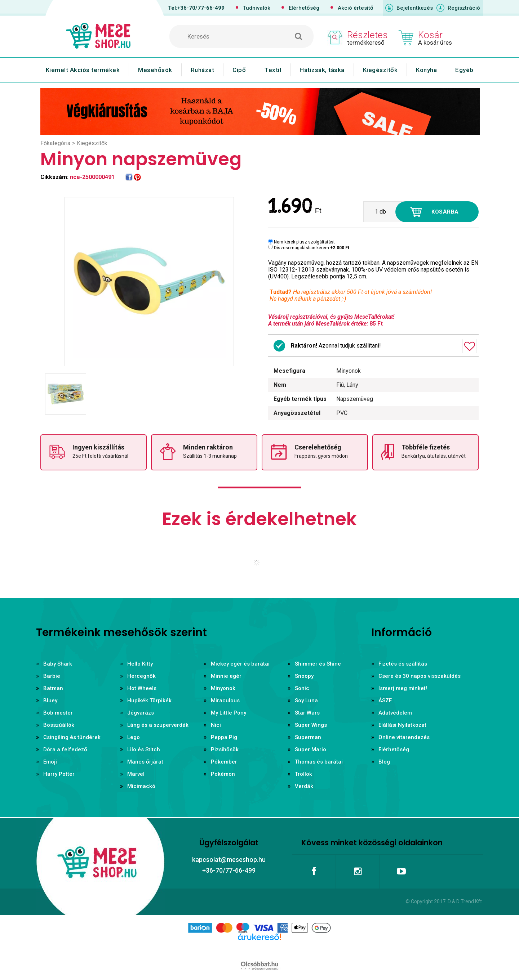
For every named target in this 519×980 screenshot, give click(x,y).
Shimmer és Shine (318, 664)
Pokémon (223, 774)
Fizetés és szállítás (403, 664)
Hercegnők (141, 676)
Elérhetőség (304, 8)
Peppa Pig (224, 737)
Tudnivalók (257, 8)
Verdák (304, 786)
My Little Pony (229, 713)
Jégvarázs (141, 713)
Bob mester (58, 713)
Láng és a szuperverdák (158, 725)
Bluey (50, 701)
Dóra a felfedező (65, 749)
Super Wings (311, 725)
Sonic (302, 688)
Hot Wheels (142, 688)
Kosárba (445, 212)
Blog (384, 762)
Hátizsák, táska (322, 70)
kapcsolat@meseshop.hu (229, 860)
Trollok (303, 774)
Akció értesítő (356, 8)
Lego (134, 737)
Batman (53, 688)
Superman (308, 737)
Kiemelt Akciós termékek (83, 70)
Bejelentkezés (415, 8)
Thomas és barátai (319, 762)
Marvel (136, 774)
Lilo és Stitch (144, 749)
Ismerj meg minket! (403, 688)
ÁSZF (385, 701)
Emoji (50, 762)
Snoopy (304, 676)
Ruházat (203, 70)
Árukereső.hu (259, 948)
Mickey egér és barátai (240, 664)
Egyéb (464, 70)
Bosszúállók (59, 725)
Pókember (224, 762)
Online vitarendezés (404, 737)
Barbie (52, 676)
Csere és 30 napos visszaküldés (420, 676)
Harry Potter (59, 774)
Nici (216, 725)
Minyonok (223, 688)
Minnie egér (226, 676)
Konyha (426, 70)
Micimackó (141, 786)
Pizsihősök (225, 749)
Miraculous (225, 701)
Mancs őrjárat (145, 762)
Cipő (239, 70)
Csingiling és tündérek (72, 737)
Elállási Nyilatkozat (402, 725)
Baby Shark (58, 664)
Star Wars (307, 713)
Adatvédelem (395, 713)
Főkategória (55, 143)
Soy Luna (306, 701)
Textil (273, 70)
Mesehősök (155, 70)
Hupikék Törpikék (149, 701)
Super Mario (310, 749)
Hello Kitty (140, 664)
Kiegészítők (380, 70)
